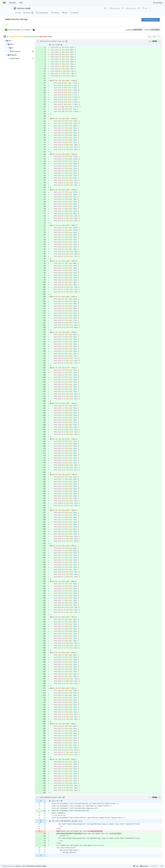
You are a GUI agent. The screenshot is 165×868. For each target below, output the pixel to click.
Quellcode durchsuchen (151, 20)
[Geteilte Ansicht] (154, 37)
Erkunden (12, 3)
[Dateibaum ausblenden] (5, 37)
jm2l (28, 8)
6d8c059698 (138, 30)
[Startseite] (4, 3)
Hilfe (21, 3)
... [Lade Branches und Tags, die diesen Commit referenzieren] (6, 24)
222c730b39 (155, 30)
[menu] (159, 37)
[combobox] (150, 37)
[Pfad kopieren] (66, 41)
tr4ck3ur (21, 8)
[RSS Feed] (105, 8)
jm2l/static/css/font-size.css (52, 41)
